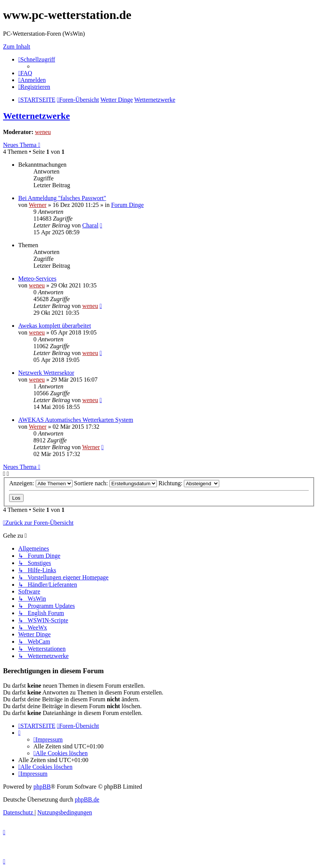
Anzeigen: (41, 483)
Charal (90, 225)
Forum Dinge (127, 205)
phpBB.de (87, 799)
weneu (43, 132)
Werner (38, 205)
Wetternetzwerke (36, 116)
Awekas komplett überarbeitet (55, 326)
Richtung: (189, 483)
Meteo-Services (37, 279)
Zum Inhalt (17, 47)
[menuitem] (25, 73)
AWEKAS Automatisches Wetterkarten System (76, 420)
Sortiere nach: (115, 483)
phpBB (42, 787)
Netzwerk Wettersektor (46, 373)
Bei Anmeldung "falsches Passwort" (62, 198)
